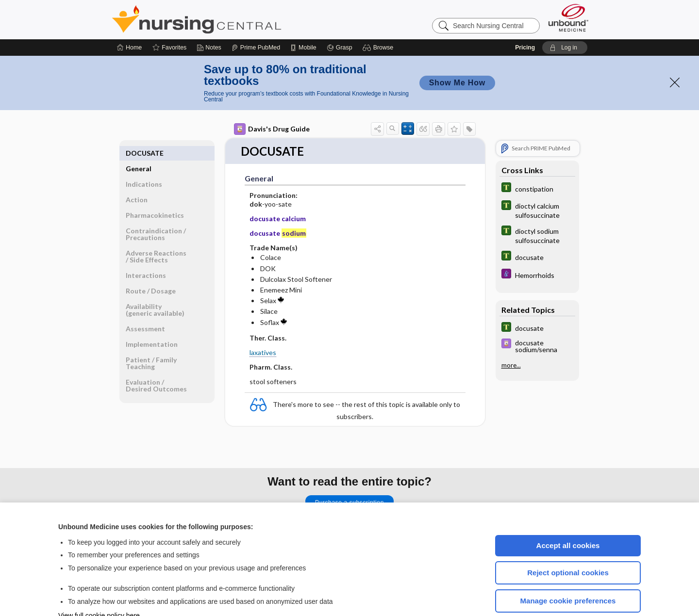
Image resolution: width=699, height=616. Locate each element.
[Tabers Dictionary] (537, 159)
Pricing (525, 18)
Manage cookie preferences (568, 572)
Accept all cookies (568, 516)
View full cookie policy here (99, 586)
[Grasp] (340, 18)
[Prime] (256, 18)
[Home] (129, 18)
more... (511, 336)
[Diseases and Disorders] (537, 246)
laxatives (263, 324)
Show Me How (457, 54)
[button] (379, 18)
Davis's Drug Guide (272, 100)
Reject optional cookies (568, 543)
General (139, 124)
